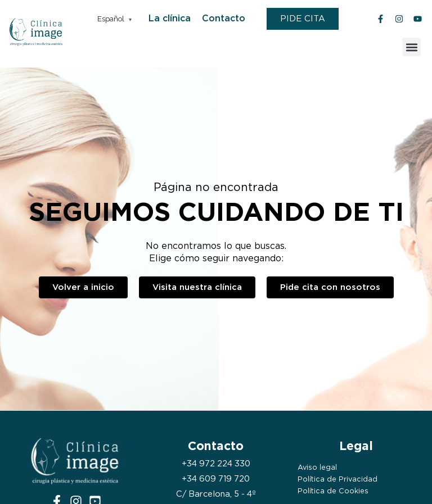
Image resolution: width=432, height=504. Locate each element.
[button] (411, 47)
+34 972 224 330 (216, 464)
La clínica (170, 18)
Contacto (224, 18)
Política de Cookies (333, 491)
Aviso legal (317, 467)
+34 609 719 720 (216, 479)
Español (111, 19)
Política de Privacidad (337, 479)
